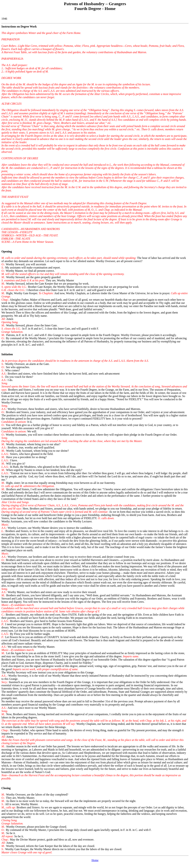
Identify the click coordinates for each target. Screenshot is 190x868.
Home (95, 860)
